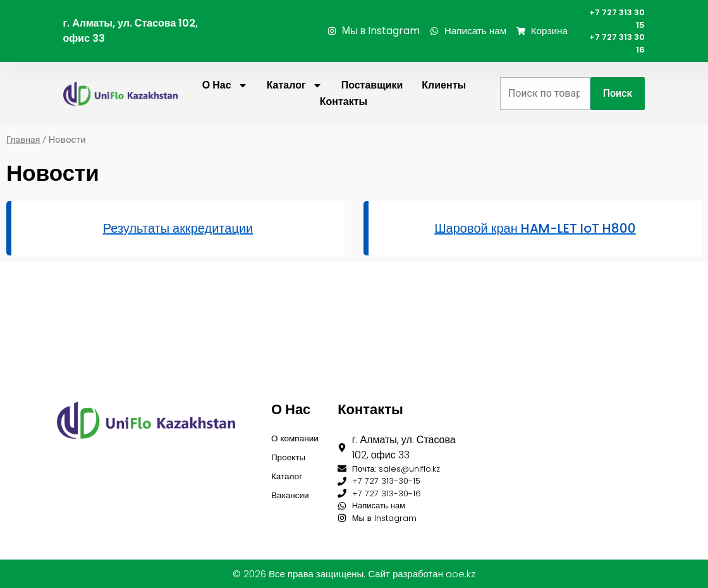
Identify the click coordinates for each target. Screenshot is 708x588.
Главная (24, 151)
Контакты (344, 113)
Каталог (295, 97)
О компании (294, 418)
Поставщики (372, 96)
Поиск (618, 105)
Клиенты (444, 96)
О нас (225, 97)
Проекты (291, 447)
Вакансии (294, 490)
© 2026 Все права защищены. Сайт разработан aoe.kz (354, 574)
